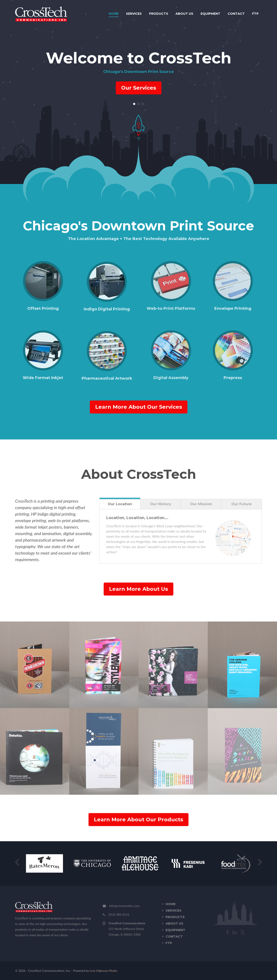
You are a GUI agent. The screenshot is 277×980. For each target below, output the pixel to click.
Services (134, 14)
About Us (184, 14)
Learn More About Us (138, 589)
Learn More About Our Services (139, 407)
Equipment (210, 14)
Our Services (139, 88)
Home (114, 14)
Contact (236, 14)
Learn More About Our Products (138, 819)
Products (159, 14)
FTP (255, 14)
